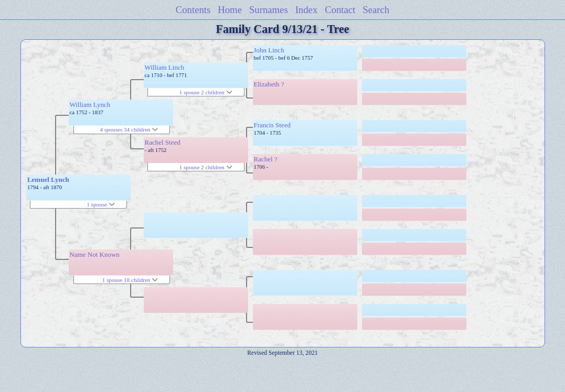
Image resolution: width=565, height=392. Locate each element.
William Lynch (90, 105)
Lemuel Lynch (48, 179)
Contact (340, 10)
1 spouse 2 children (206, 92)
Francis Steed (272, 125)
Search (376, 10)
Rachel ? (266, 159)
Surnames (269, 10)
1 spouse (100, 204)
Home (230, 10)
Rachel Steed (163, 142)
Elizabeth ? (269, 84)
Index (307, 10)
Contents (193, 10)
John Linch (269, 50)
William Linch (165, 67)
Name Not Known (95, 254)
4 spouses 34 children (129, 129)
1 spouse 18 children (130, 280)
